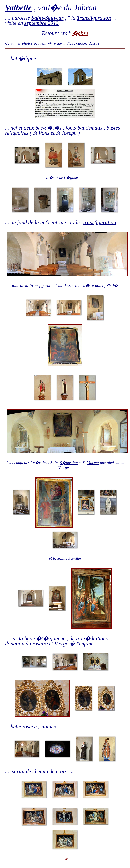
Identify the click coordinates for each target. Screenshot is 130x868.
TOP (65, 859)
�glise (80, 33)
